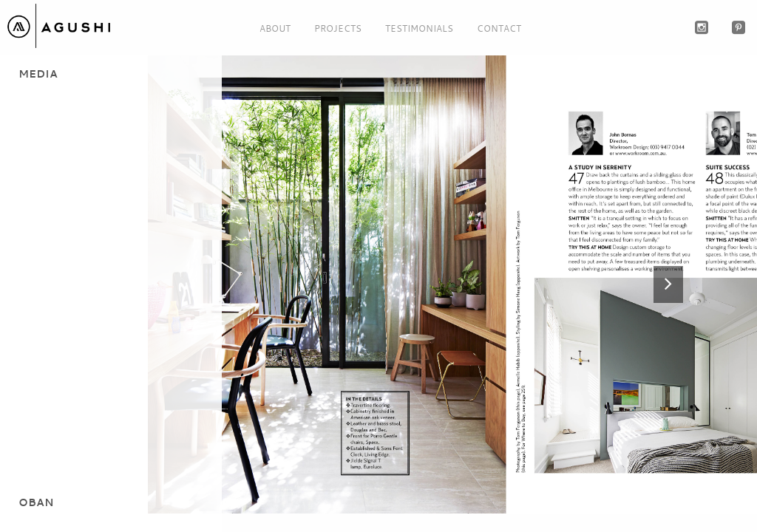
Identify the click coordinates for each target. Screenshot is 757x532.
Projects (338, 28)
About (275, 28)
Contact (499, 28)
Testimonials (419, 28)
